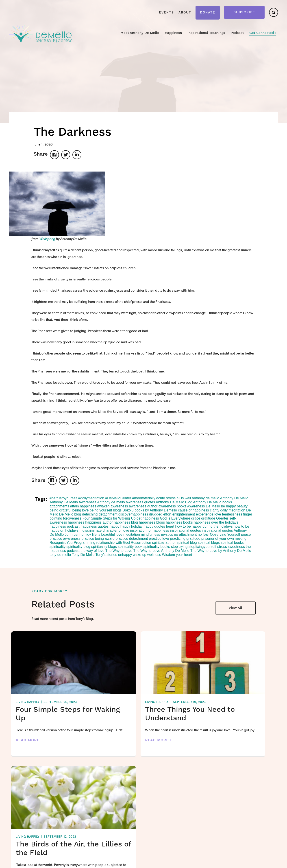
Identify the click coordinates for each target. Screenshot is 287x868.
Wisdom (168, 555)
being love (80, 510)
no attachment (185, 534)
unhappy (125, 555)
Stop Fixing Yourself (160, 820)
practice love (159, 539)
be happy (228, 506)
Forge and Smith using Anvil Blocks (255, 861)
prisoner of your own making (224, 539)
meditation (132, 534)
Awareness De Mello (204, 506)
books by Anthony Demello (156, 510)
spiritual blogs (209, 543)
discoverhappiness (133, 514)
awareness (119, 506)
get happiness (148, 518)
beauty (242, 506)
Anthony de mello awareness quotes (126, 502)
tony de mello (60, 555)
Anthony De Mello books (212, 502)
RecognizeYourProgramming (72, 543)
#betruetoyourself (63, 498)
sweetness (236, 547)
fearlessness (232, 514)
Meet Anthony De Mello (140, 33)
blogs (117, 510)
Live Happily (154, 828)
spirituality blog (78, 547)
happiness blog (126, 522)
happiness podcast (64, 526)
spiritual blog (187, 543)
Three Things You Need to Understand (141, 714)
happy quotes (154, 526)
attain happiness (83, 506)
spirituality (58, 547)
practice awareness (65, 539)
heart (170, 526)
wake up (140, 555)
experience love (209, 514)
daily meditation (233, 510)
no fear (203, 534)
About (185, 13)
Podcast (237, 33)
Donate (208, 13)
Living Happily (27, 702)
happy (115, 526)
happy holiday (132, 526)
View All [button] (235, 608)
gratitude (208, 518)
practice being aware (98, 539)
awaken (103, 506)
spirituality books (157, 547)
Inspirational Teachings (206, 33)
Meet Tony (108, 809)
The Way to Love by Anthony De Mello (221, 551)
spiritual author (164, 543)
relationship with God (113, 543)
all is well (184, 498)
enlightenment (184, 514)
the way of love (92, 551)
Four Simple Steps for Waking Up (109, 518)
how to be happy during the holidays (204, 526)
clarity (215, 510)
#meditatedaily (144, 498)
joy (89, 534)
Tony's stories (106, 555)
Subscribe (244, 12)
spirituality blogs (104, 547)
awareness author (143, 506)
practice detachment (132, 539)
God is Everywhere (175, 518)
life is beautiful (103, 534)
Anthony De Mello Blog (174, 502)
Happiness (173, 33)
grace (196, 518)
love (119, 534)
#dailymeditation (91, 498)
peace (246, 534)
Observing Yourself (225, 534)
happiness (76, 522)
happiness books (179, 522)
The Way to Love (119, 551)
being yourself (101, 510)
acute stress (166, 498)
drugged (156, 514)
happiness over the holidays (216, 522)
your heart (184, 555)
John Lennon (75, 534)
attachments (59, 506)
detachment (108, 514)
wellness (154, 555)
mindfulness (150, 534)
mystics (167, 534)
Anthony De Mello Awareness (73, 502)
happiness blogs (152, 522)
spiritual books (232, 543)
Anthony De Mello (234, 498)
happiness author (99, 522)
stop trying (179, 547)
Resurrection (141, 543)
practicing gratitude (185, 539)
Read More (27, 747)
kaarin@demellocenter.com (34, 833)
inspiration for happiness (149, 530)
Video (195, 816)
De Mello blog (70, 514)
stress (222, 547)
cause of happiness (194, 510)
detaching (90, 514)
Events (166, 13)
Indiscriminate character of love (104, 530)
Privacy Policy (85, 862)
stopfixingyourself (202, 547)
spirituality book (130, 547)
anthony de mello (206, 498)
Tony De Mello (83, 555)
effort (167, 514)
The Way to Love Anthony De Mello (161, 551)
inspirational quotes (185, 530)
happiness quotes (95, 526)
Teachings (198, 809)
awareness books (173, 506)
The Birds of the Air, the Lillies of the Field (230, 718)
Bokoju (128, 510)
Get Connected (262, 33)
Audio (195, 824)
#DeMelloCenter (118, 498)
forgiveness (72, 518)
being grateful (60, 510)
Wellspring (47, 239)
